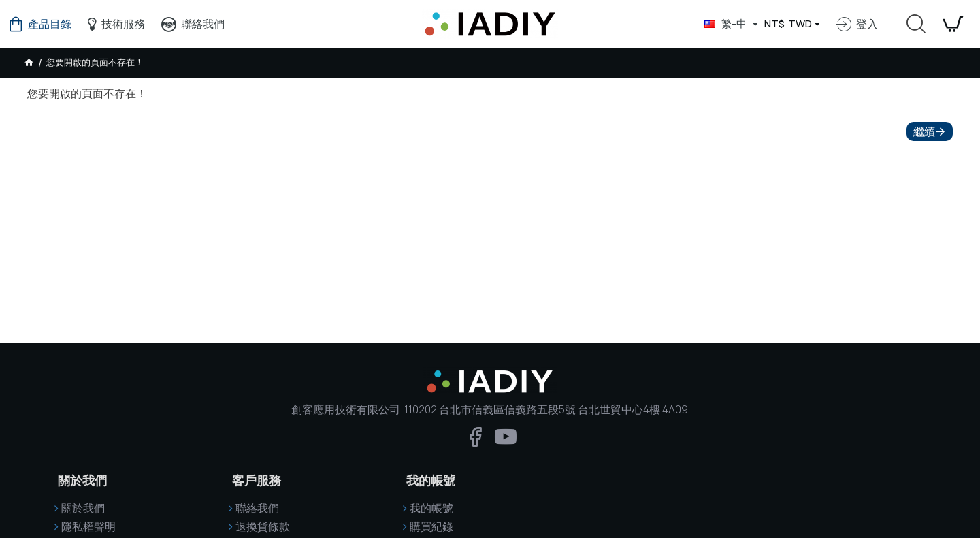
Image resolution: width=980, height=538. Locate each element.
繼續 (924, 131)
